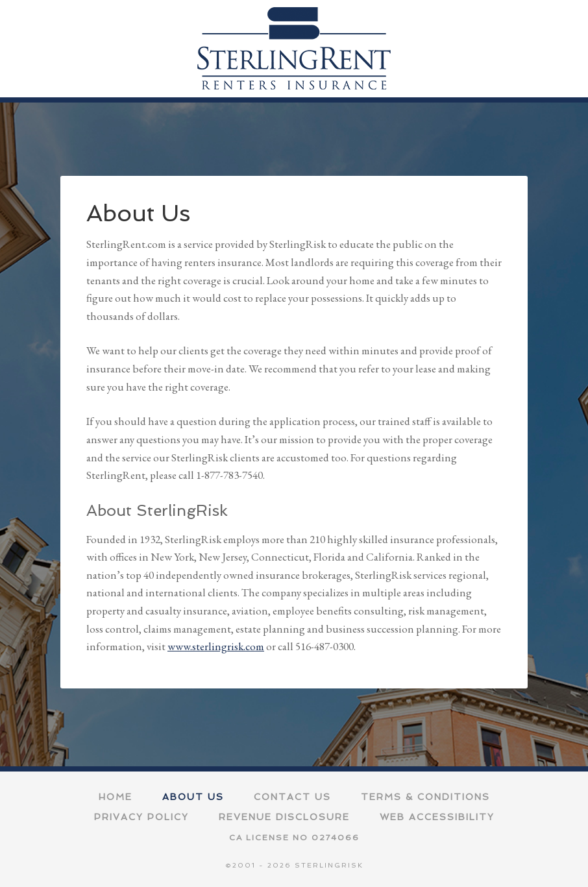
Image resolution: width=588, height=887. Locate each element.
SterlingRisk (329, 865)
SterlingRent (294, 49)
